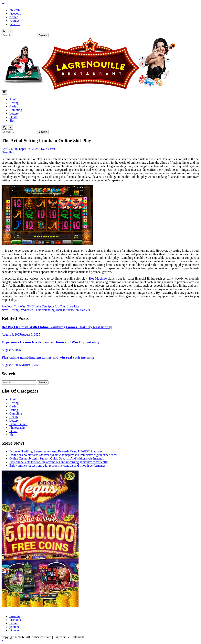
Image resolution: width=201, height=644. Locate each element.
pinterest (15, 24)
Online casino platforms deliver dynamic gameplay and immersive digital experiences (63, 455)
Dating (14, 410)
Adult (13, 99)
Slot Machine (98, 278)
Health (14, 417)
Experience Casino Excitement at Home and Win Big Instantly (50, 342)
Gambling (16, 110)
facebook (15, 13)
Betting (14, 103)
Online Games (18, 424)
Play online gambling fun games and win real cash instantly (48, 357)
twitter (14, 17)
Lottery (14, 113)
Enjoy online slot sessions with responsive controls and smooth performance (57, 466)
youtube (15, 21)
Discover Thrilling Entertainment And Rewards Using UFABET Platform (56, 451)
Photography (17, 428)
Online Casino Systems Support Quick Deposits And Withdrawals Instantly (57, 458)
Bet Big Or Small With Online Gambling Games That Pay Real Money (57, 327)
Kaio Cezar (48, 149)
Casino (14, 106)
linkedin (15, 10)
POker (13, 117)
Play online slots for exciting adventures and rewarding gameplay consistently (58, 462)
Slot (12, 121)
